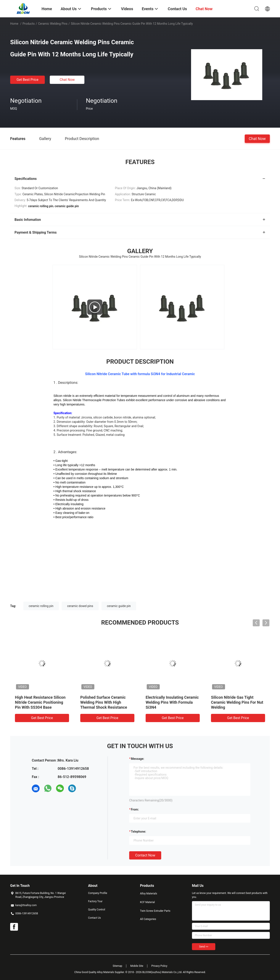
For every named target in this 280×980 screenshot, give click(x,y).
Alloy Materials (149, 894)
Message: (138, 759)
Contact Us (94, 918)
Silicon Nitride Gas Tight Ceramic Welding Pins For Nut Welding (237, 702)
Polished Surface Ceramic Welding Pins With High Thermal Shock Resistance (104, 702)
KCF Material (147, 902)
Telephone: (138, 832)
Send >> (204, 947)
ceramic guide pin (119, 606)
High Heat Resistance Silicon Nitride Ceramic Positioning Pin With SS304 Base (40, 702)
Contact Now (145, 855)
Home (14, 24)
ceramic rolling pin (41, 606)
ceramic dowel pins (80, 606)
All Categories (148, 919)
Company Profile (98, 893)
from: (135, 809)
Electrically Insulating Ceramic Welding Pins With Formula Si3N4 (172, 702)
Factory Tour (95, 901)
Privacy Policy (159, 966)
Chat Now (67, 80)
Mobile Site (137, 966)
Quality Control (97, 910)
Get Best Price (28, 80)
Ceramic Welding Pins (53, 24)
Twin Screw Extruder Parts (155, 911)
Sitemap (117, 966)
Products (29, 24)
